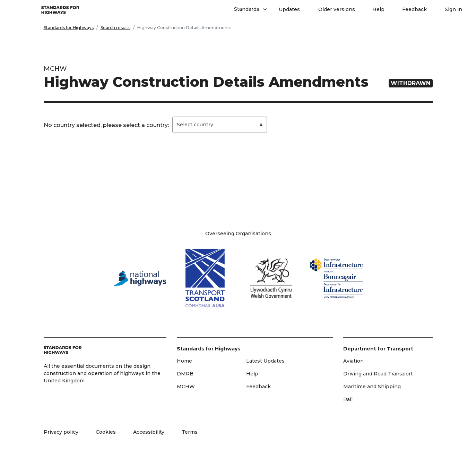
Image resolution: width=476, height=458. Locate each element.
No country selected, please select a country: (106, 125)
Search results (115, 28)
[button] (248, 9)
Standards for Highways (69, 28)
